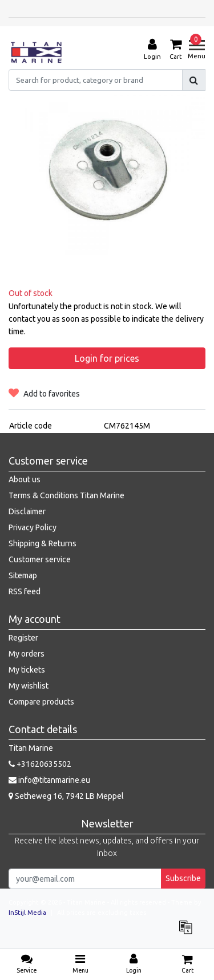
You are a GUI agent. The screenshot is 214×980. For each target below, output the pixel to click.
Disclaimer (27, 511)
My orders (27, 654)
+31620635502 (40, 764)
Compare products (41, 702)
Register (23, 638)
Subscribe (183, 878)
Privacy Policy (33, 527)
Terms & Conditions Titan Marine (66, 495)
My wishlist (29, 686)
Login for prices (107, 358)
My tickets (27, 670)
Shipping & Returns (43, 543)
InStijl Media (27, 913)
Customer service (40, 559)
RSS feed (25, 591)
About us (25, 479)
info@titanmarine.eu (49, 780)
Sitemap (23, 575)
